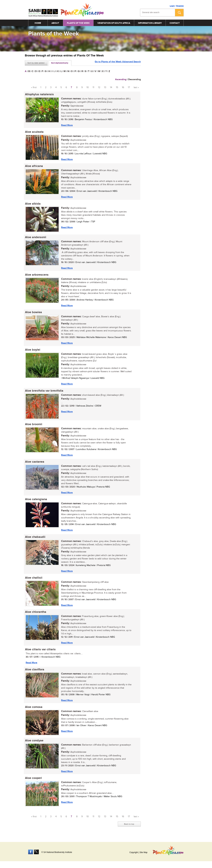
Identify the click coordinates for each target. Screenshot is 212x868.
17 (129, 87)
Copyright (134, 852)
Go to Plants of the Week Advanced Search (118, 63)
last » (136, 87)
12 (99, 87)
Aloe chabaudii (35, 538)
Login (172, 6)
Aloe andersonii (35, 238)
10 (88, 87)
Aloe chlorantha (35, 614)
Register (180, 6)
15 (117, 87)
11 (93, 87)
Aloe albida (33, 204)
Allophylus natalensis (39, 94)
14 (111, 87)
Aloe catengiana (36, 501)
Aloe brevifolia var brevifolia (44, 392)
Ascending (121, 79)
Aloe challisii (34, 579)
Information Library (150, 23)
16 (123, 87)
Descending (134, 79)
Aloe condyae (34, 743)
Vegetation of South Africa (114, 23)
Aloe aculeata (34, 132)
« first (34, 87)
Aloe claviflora (34, 672)
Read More (67, 125)
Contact (175, 23)
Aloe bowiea (33, 313)
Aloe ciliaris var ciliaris (40, 651)
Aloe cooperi (33, 781)
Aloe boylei (32, 351)
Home (38, 23)
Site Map (144, 852)
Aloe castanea (34, 463)
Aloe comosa (34, 709)
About (55, 23)
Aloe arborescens (37, 275)
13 (105, 87)
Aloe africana (34, 166)
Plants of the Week (78, 23)
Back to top (129, 827)
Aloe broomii (33, 425)
